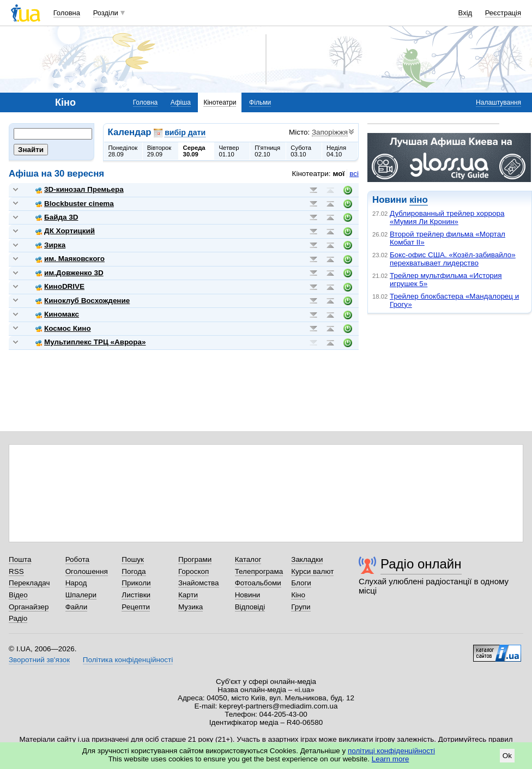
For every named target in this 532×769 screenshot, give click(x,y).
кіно (418, 200)
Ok (507, 756)
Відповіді (250, 607)
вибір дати (185, 132)
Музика (191, 607)
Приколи (136, 583)
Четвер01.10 (229, 151)
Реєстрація (503, 13)
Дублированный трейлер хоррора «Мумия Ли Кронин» (447, 217)
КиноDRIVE (60, 286)
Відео (18, 595)
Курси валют (312, 571)
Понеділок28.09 (123, 151)
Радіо (18, 618)
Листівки (136, 595)
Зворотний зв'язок (39, 660)
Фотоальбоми (258, 583)
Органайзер (29, 607)
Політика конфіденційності (128, 660)
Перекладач (29, 583)
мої (339, 174)
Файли (77, 607)
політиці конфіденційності (391, 751)
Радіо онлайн (421, 564)
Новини (248, 595)
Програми (195, 559)
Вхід (465, 13)
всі (354, 174)
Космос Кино (63, 328)
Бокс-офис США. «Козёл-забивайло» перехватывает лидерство (453, 259)
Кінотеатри (220, 102)
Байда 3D (57, 217)
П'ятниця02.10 (267, 151)
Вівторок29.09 (159, 151)
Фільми (260, 102)
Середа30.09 (194, 151)
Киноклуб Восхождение (83, 301)
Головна (67, 13)
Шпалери (81, 595)
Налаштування (498, 102)
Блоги (301, 583)
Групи (301, 607)
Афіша (181, 102)
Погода (134, 571)
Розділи (106, 13)
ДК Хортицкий (65, 231)
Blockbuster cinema (75, 204)
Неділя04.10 (336, 151)
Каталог (248, 559)
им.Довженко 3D (69, 273)
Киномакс (57, 314)
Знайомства (199, 583)
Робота (77, 559)
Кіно (298, 595)
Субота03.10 (301, 151)
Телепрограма (259, 571)
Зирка (50, 245)
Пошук (133, 559)
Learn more (391, 759)
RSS (16, 571)
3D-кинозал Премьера (80, 189)
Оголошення (87, 571)
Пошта (20, 559)
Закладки (307, 559)
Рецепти (136, 607)
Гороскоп (194, 571)
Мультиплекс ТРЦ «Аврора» (90, 342)
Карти (188, 595)
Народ (76, 583)
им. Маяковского (70, 259)
